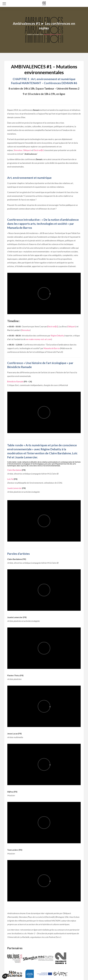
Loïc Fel (10, 479)
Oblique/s (27, 150)
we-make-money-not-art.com (39, 339)
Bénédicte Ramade (15, 382)
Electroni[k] (39, 150)
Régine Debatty (57, 336)
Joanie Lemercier (14, 488)
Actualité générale (49, 34)
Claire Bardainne (14, 470)
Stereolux (18, 150)
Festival (58, 34)
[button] (5, 976)
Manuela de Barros (52, 348)
